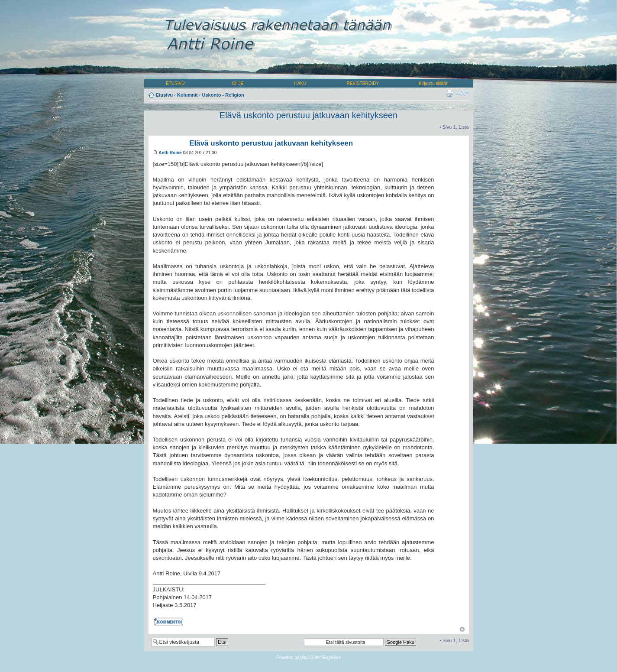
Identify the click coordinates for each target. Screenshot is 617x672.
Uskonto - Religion (223, 95)
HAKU (300, 83)
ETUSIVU (175, 83)
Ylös (462, 629)
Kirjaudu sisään (433, 83)
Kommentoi (169, 622)
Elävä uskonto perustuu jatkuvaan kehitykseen (308, 115)
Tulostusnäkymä (449, 93)
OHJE (238, 83)
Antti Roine (170, 153)
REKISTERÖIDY (363, 83)
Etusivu (165, 95)
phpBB (307, 657)
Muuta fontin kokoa (463, 93)
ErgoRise (332, 657)
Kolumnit (187, 95)
